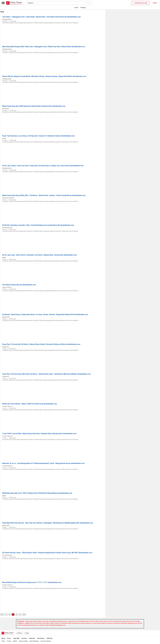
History (19, 633)
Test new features (46, 641)
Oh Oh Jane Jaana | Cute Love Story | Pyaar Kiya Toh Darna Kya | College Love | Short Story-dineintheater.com (43, 166)
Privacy (9, 641)
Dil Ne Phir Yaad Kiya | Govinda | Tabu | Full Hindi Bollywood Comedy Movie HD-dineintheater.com (38, 225)
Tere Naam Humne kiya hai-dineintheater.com (19, 285)
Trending (83, 8)
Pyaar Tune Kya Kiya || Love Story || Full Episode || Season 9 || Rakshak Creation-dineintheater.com (38, 136)
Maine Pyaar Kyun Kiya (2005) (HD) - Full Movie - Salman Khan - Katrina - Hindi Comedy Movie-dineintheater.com (44, 195)
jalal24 (4, 138)
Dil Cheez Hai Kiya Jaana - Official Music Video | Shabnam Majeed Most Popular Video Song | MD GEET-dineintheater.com (47, 553)
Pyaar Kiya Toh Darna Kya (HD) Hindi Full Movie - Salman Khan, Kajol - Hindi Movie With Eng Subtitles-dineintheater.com (46, 374)
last (24, 614)
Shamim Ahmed (7, 287)
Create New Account (141, 3)
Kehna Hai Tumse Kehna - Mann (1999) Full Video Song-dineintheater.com (30, 404)
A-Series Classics (7, 406)
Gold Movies (6, 109)
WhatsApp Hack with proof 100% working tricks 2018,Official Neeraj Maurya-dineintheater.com (37, 493)
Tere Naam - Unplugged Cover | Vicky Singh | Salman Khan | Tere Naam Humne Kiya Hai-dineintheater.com (41, 17)
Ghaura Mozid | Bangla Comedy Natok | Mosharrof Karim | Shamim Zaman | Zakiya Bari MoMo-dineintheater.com (44, 76)
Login (154, 3)
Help (27, 633)
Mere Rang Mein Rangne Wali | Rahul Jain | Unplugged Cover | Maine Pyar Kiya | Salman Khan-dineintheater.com (44, 47)
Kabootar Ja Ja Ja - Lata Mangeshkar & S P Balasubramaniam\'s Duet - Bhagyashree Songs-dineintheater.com (43, 463)
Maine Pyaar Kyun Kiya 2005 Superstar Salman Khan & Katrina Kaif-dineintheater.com (34, 106)
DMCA (15, 641)
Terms (3, 641)
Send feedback (34, 641)
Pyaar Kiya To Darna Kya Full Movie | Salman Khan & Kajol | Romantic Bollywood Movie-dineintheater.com (41, 344)
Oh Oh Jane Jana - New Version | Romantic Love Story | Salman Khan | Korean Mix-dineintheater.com (39, 255)
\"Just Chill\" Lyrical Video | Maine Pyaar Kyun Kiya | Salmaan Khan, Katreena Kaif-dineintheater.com (39, 434)
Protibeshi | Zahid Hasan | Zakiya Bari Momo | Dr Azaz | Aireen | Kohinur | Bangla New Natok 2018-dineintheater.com (45, 314)
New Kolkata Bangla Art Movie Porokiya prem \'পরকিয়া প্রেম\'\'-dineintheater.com (32, 582)
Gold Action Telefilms (8, 198)
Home (76, 8)
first (2, 614)
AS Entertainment (7, 228)
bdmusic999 (6, 317)
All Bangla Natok (7, 19)
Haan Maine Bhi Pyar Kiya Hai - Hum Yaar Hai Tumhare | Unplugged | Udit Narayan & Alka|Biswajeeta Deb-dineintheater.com (48, 523)
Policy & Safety (23, 641)
